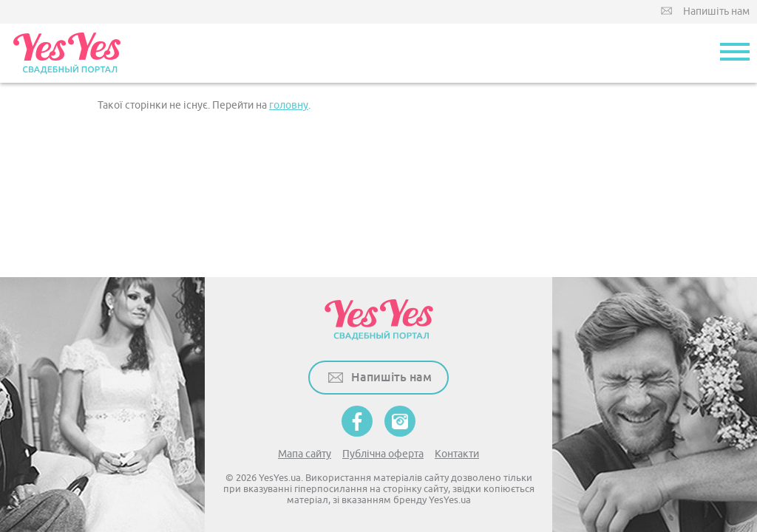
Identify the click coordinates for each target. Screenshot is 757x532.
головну (289, 105)
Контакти (457, 454)
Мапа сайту (305, 454)
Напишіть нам (716, 11)
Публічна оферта (383, 454)
